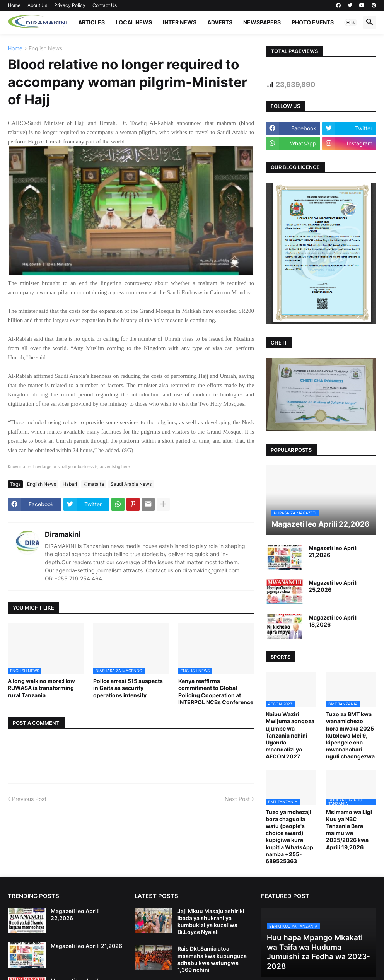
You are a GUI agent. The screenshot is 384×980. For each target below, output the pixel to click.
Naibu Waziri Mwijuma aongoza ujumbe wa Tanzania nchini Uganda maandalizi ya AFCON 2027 (290, 735)
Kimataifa (94, 484)
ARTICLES (91, 22)
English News (45, 49)
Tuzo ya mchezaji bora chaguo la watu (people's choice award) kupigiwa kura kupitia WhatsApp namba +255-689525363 (289, 837)
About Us (37, 5)
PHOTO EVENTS (313, 22)
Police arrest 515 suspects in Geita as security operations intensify (128, 688)
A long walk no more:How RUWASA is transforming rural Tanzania (41, 688)
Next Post (237, 799)
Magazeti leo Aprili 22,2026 (75, 914)
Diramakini (63, 534)
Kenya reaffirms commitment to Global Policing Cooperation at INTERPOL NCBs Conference (216, 691)
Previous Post (29, 799)
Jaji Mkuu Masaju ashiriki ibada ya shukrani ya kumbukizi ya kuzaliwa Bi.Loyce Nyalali (211, 922)
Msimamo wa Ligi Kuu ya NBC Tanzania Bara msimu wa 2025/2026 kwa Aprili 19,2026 (349, 830)
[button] (351, 22)
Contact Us (105, 5)
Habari (70, 484)
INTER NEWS (180, 22)
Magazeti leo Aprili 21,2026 (333, 551)
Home (14, 5)
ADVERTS (220, 22)
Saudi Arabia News (131, 484)
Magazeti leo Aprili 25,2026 (333, 586)
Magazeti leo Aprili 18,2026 (333, 621)
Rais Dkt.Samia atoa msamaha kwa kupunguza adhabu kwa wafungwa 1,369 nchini (212, 959)
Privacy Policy (70, 5)
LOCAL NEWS (134, 22)
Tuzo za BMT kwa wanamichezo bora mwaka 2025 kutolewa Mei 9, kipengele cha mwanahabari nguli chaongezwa (350, 735)
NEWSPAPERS (262, 22)
